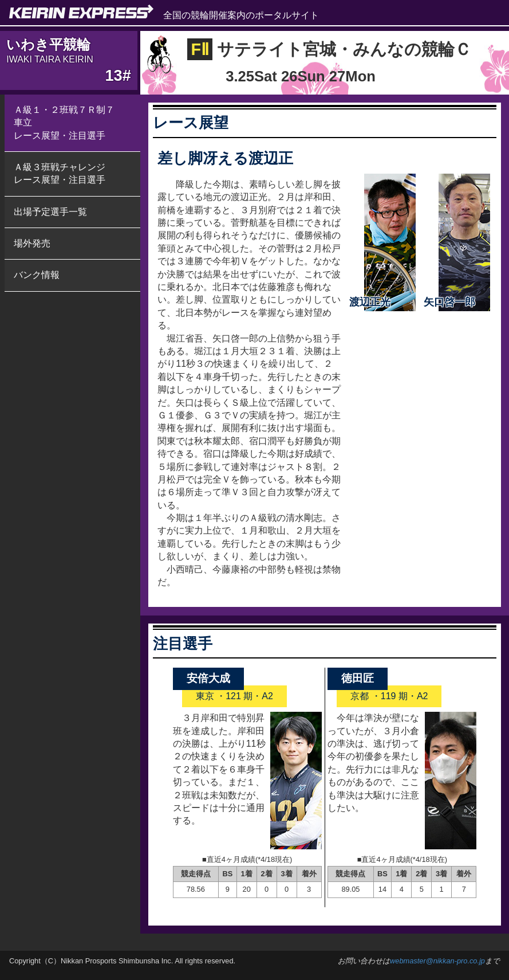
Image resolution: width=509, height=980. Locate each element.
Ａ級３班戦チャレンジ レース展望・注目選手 (60, 173)
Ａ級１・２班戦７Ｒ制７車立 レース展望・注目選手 (64, 123)
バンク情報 (37, 275)
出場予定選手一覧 (50, 212)
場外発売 (32, 243)
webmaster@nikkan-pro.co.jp (437, 961)
